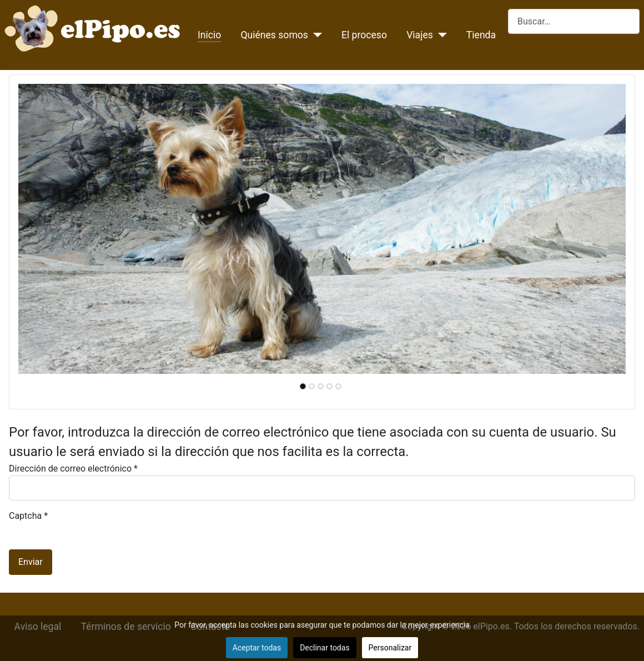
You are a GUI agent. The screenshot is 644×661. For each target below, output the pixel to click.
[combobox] (574, 21)
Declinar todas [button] (324, 648)
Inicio (209, 35)
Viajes (420, 35)
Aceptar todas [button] (257, 648)
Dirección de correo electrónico (73, 469)
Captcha (28, 516)
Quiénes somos (274, 35)
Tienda (481, 35)
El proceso (364, 35)
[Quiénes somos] (315, 35)
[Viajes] (440, 35)
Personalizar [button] (390, 648)
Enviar (31, 562)
